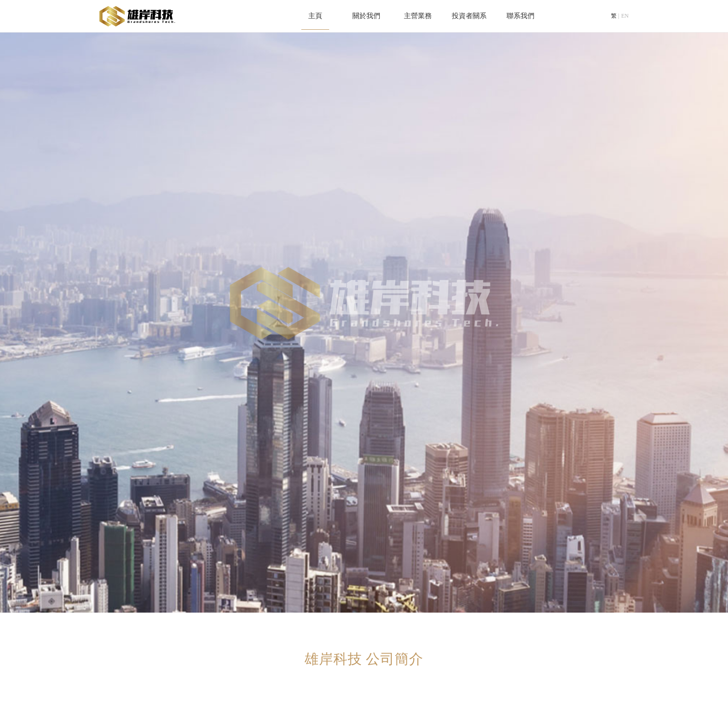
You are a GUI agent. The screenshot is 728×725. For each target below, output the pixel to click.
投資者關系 (469, 16)
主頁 (315, 16)
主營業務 (418, 16)
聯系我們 (520, 16)
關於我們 (366, 16)
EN (625, 16)
